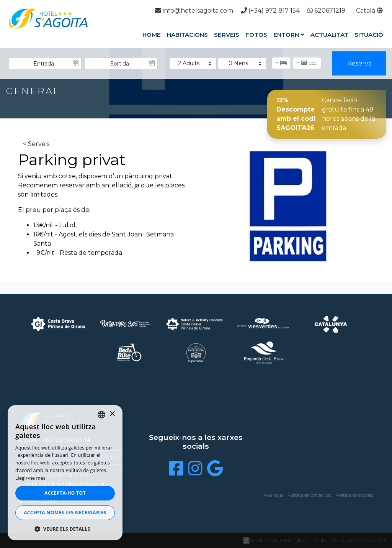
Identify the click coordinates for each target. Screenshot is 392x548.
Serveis (227, 35)
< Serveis (36, 144)
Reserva (359, 63)
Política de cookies (354, 495)
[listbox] (101, 415)
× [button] (112, 414)
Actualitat (329, 35)
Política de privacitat (309, 495)
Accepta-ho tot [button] (65, 493)
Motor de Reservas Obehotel (350, 541)
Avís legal (274, 495)
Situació (369, 35)
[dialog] (65, 473)
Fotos (256, 35)
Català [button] (369, 11)
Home (152, 35)
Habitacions (187, 35)
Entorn (289, 35)
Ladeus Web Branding (279, 541)
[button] (65, 529)
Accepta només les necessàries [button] (65, 513)
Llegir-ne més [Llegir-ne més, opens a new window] (30, 478)
